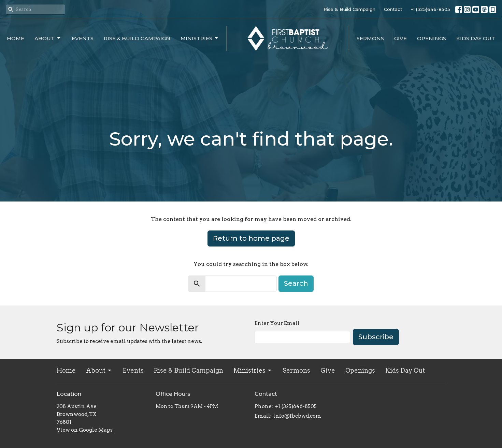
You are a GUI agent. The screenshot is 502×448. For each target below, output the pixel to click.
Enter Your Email (277, 323)
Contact (393, 9)
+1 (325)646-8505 (431, 9)
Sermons (370, 38)
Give (400, 38)
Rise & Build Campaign (349, 9)
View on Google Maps (85, 430)
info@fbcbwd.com (297, 416)
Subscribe (376, 337)
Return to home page (251, 238)
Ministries (200, 38)
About (48, 38)
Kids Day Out (476, 38)
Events (83, 38)
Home (16, 38)
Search (296, 283)
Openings (432, 38)
